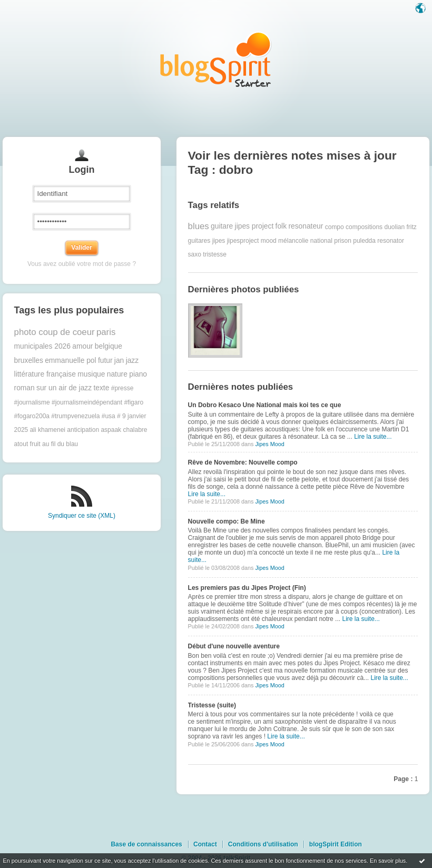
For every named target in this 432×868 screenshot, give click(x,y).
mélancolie (293, 241)
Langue (421, 9)
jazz (132, 361)
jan (119, 361)
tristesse (215, 254)
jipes (219, 241)
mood (269, 241)
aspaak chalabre (124, 430)
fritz (412, 226)
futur (105, 361)
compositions (364, 226)
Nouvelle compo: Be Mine (227, 521)
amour (82, 346)
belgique (109, 346)
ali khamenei (48, 430)
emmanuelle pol (70, 361)
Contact (205, 844)
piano (138, 374)
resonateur (306, 226)
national (321, 241)
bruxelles (29, 361)
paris (106, 332)
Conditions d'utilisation (263, 844)
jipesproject (243, 241)
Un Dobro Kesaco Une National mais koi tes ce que (265, 405)
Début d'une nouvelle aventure (234, 646)
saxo (195, 254)
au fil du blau (60, 444)
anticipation (83, 430)
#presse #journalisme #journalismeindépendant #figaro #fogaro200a (79, 402)
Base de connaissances (146, 844)
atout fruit (27, 444)
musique (91, 374)
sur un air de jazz (64, 388)
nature (117, 374)
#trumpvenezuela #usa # (86, 416)
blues (199, 226)
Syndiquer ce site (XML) (82, 516)
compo (335, 226)
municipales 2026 (42, 346)
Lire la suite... (373, 437)
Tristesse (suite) (212, 705)
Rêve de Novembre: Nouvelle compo (243, 462)
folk (281, 226)
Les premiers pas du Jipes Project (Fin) (247, 588)
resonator (391, 241)
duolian (394, 226)
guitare (222, 226)
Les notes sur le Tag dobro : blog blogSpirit (216, 59)
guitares (199, 241)
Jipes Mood (269, 444)
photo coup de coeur (55, 332)
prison (343, 241)
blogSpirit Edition (336, 844)
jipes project (254, 226)
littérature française (45, 374)
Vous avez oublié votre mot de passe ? (82, 264)
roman (24, 388)
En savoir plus (388, 861)
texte (101, 388)
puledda (364, 241)
